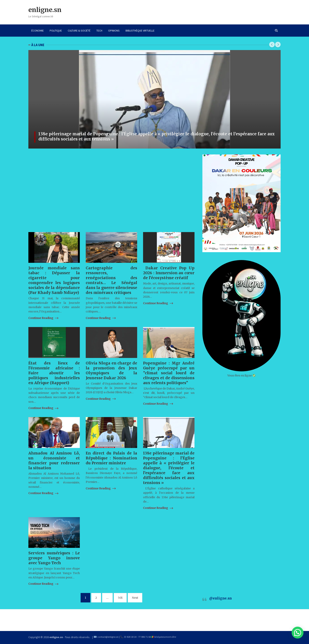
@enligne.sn (221, 598)
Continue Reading (43, 318)
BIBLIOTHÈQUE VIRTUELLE (140, 31)
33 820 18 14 (130, 637)
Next (135, 598)
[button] (298, 633)
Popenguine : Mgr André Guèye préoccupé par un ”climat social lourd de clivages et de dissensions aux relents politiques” (169, 373)
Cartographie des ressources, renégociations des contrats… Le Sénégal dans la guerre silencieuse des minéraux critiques (111, 280)
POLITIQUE (56, 31)
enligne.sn (45, 10)
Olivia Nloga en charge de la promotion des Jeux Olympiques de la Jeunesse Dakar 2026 (111, 370)
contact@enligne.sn (108, 637)
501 (120, 598)
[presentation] (272, 45)
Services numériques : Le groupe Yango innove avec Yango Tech (54, 558)
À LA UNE (38, 45)
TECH (99, 31)
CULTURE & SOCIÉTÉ (79, 31)
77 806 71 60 (145, 637)
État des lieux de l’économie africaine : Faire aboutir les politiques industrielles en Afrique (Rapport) (54, 373)
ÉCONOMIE (38, 31)
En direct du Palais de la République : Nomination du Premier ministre (111, 458)
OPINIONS (114, 31)
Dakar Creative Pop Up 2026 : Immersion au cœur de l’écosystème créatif (169, 273)
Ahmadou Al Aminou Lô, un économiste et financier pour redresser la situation (54, 460)
